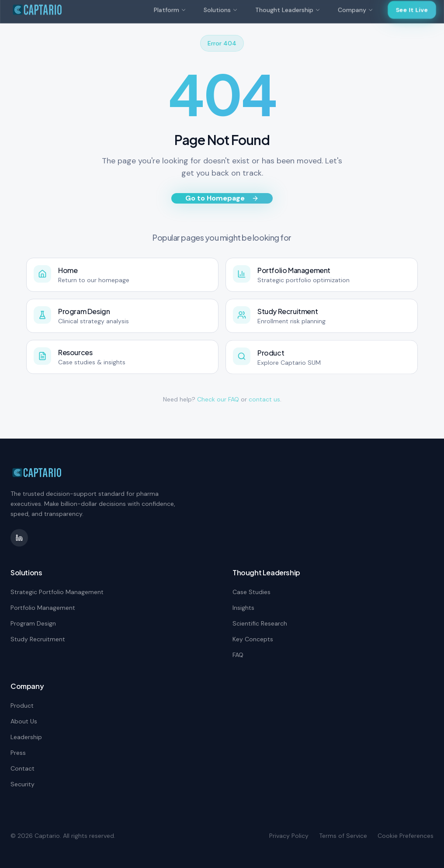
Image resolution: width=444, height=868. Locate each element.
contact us (264, 399)
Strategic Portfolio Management (57, 592)
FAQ (238, 655)
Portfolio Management (43, 608)
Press (18, 753)
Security (23, 784)
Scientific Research (260, 623)
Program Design (33, 623)
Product (22, 705)
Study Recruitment (38, 639)
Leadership (26, 737)
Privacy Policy (289, 836)
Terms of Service (343, 836)
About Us (24, 721)
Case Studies (251, 592)
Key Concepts (253, 639)
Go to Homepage (222, 198)
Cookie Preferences (406, 836)
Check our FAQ (218, 399)
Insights (243, 608)
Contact (23, 768)
